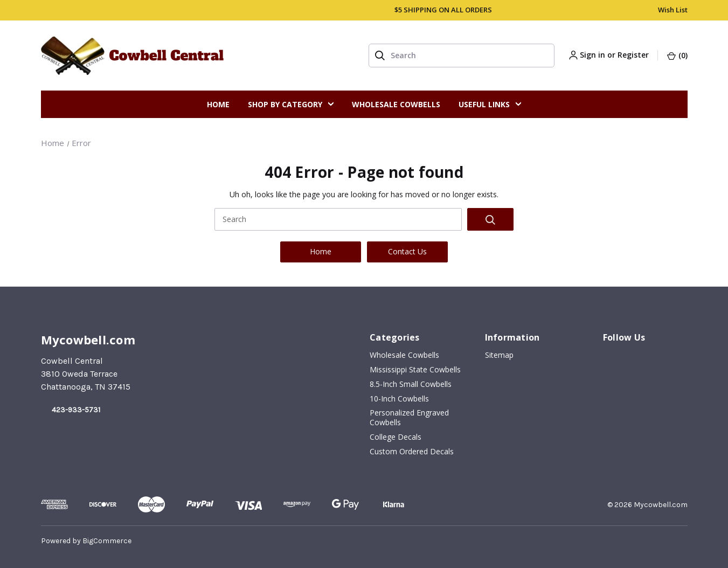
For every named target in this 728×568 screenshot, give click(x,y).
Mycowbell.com (661, 505)
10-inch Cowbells (399, 399)
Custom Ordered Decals (412, 452)
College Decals (396, 437)
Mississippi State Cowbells (415, 370)
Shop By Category (291, 104)
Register (633, 55)
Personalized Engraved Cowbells (409, 418)
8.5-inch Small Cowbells (411, 384)
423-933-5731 (76, 410)
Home (218, 104)
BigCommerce (107, 541)
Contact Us (407, 251)
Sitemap (499, 355)
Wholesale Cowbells (396, 104)
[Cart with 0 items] (677, 54)
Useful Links (490, 104)
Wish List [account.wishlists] (673, 10)
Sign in (592, 55)
